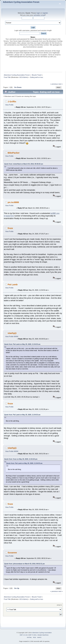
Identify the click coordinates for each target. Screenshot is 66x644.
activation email (39, 15)
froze (10, 228)
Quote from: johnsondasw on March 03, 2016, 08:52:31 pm (24, 564)
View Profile (9, 105)
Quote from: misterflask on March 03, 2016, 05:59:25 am (24, 164)
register (45, 13)
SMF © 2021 (32, 635)
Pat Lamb (13, 284)
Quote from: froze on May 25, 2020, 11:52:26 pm (21, 459)
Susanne (12, 553)
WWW (16, 336)
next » (61, 84)
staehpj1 (12, 333)
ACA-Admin (24, 77)
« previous (54, 84)
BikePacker (14, 153)
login (38, 13)
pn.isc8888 (13, 202)
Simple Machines (43, 635)
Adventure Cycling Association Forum (21, 2)
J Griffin (12, 102)
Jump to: (59, 605)
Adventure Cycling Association (42, 633)
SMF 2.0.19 (23, 635)
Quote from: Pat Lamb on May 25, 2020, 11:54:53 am (22, 344)
